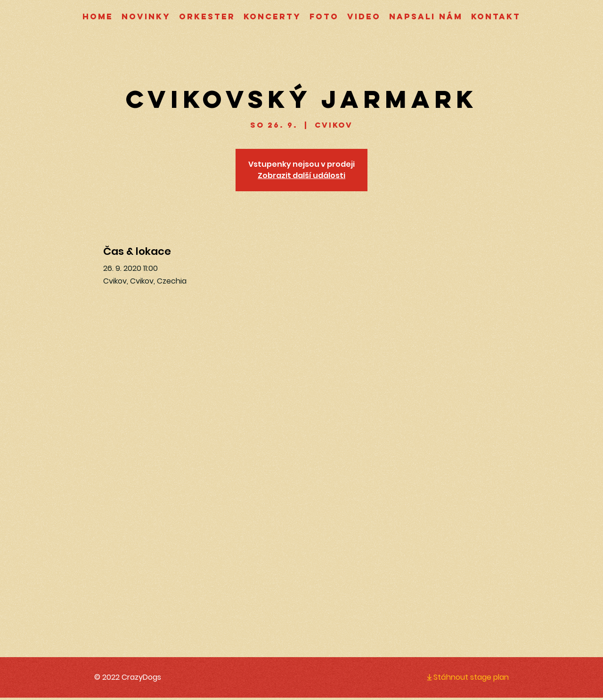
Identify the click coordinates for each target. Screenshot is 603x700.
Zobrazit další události (301, 175)
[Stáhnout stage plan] (460, 677)
